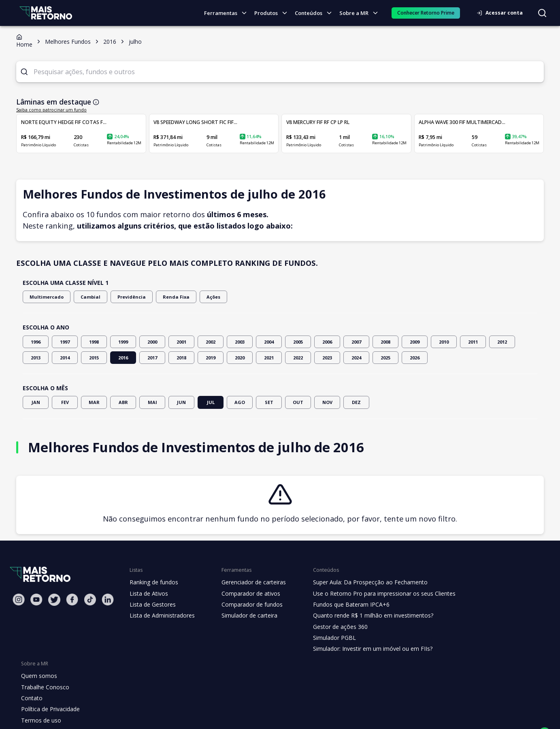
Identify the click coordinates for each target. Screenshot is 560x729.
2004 (269, 342)
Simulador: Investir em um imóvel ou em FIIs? (365, 649)
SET (269, 402)
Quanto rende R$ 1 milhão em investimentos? (365, 616)
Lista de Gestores (152, 605)
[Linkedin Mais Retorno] (108, 600)
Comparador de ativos (246, 594)
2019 (211, 358)
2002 (211, 342)
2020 (240, 358)
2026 (415, 358)
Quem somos (489, 582)
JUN (181, 402)
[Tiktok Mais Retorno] (90, 600)
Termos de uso (490, 627)
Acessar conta (502, 13)
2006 (327, 342)
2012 (502, 342)
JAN (36, 402)
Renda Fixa (164, 297)
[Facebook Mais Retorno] (72, 600)
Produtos (273, 13)
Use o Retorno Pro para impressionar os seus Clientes (376, 594)
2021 (269, 358)
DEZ (356, 402)
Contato (482, 605)
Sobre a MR (361, 13)
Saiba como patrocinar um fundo (47, 110)
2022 (298, 358)
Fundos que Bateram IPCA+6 (345, 605)
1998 (94, 342)
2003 (240, 342)
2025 (385, 358)
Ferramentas (229, 13)
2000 (152, 342)
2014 (65, 358)
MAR (94, 402)
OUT (298, 402)
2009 (415, 342)
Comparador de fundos (247, 605)
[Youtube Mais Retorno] (36, 600)
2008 (385, 342)
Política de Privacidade (500, 616)
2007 (356, 342)
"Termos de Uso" (356, 698)
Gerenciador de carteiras (249, 582)
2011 (473, 342)
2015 (94, 358)
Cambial (84, 297)
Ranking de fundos (153, 582)
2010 (444, 342)
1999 (123, 342)
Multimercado (44, 297)
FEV (65, 402)
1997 (65, 342)
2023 (327, 358)
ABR (123, 402)
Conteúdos (316, 13)
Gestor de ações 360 (334, 627)
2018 (181, 358)
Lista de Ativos (148, 594)
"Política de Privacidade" (408, 698)
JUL (211, 402)
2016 (123, 358)
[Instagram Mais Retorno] (19, 600)
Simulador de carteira (245, 616)
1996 (36, 342)
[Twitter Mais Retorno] (54, 600)
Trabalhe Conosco (495, 594)
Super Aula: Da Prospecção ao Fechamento (363, 582)
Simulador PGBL (329, 638)
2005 (298, 342)
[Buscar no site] (542, 13)
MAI (152, 402)
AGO (240, 402)
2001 (181, 342)
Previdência (122, 297)
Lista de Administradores (161, 616)
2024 (356, 358)
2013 (36, 358)
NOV (327, 402)
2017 (152, 358)
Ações (199, 297)
